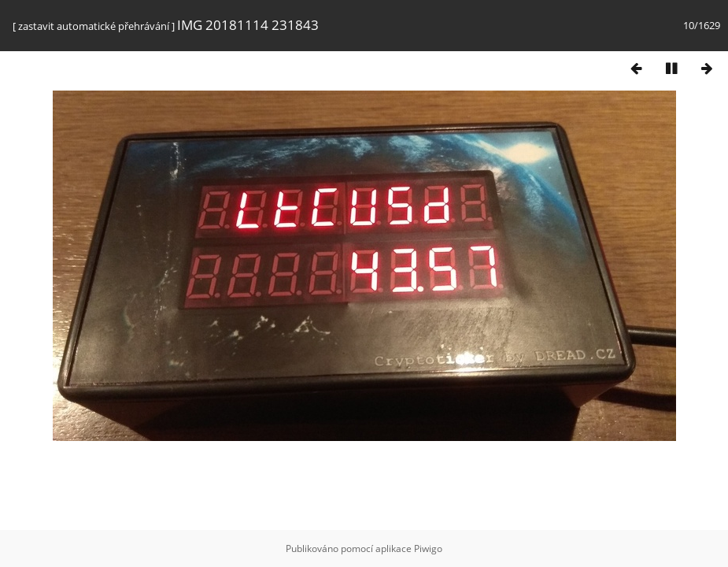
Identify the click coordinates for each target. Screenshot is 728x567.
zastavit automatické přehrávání (94, 26)
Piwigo (428, 548)
